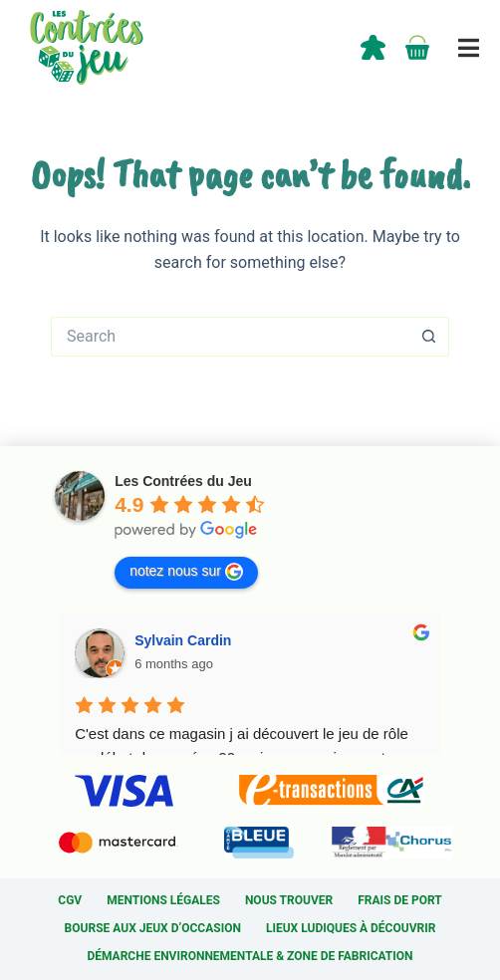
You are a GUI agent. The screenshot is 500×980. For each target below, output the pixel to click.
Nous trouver (289, 900)
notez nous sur (186, 572)
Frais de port (400, 900)
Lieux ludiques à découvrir (351, 928)
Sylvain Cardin (183, 640)
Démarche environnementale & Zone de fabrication (250, 956)
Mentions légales (163, 900)
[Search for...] (230, 337)
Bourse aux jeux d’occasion (153, 928)
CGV (70, 900)
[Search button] (429, 337)
